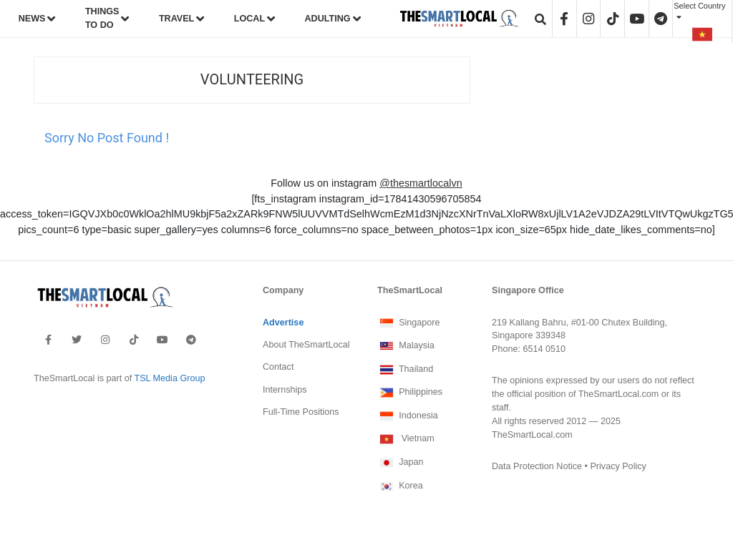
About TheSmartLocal (306, 345)
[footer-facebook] (48, 340)
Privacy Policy (618, 466)
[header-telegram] (661, 19)
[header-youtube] (637, 19)
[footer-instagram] (105, 340)
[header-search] (540, 19)
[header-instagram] (588, 19)
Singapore (409, 323)
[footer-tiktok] (134, 340)
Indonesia (408, 416)
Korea (400, 486)
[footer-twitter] (77, 340)
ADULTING (328, 19)
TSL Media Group (169, 378)
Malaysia (406, 346)
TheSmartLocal (410, 290)
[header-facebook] (565, 19)
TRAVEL (176, 19)
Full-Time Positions (301, 412)
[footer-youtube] (162, 340)
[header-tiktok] (613, 19)
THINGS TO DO (102, 18)
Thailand (405, 370)
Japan (400, 463)
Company (283, 290)
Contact (278, 367)
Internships (285, 390)
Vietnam (406, 439)
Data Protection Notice (537, 466)
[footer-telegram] (191, 340)
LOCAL (249, 19)
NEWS (32, 19)
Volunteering (252, 80)
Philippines (410, 393)
